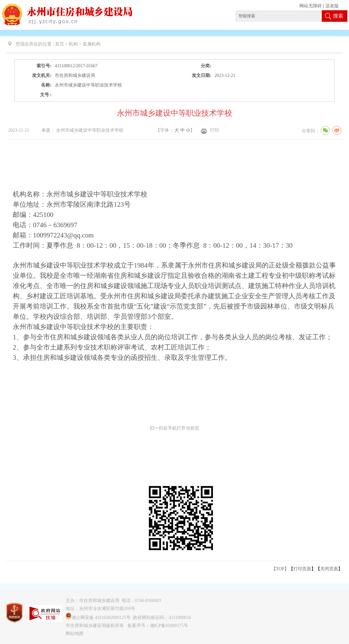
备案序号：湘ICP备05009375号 (158, 626)
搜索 (338, 16)
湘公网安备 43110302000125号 (98, 618)
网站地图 (75, 634)
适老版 (332, 6)
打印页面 (302, 569)
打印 (215, 130)
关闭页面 (329, 569)
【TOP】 (280, 569)
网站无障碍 (311, 6)
